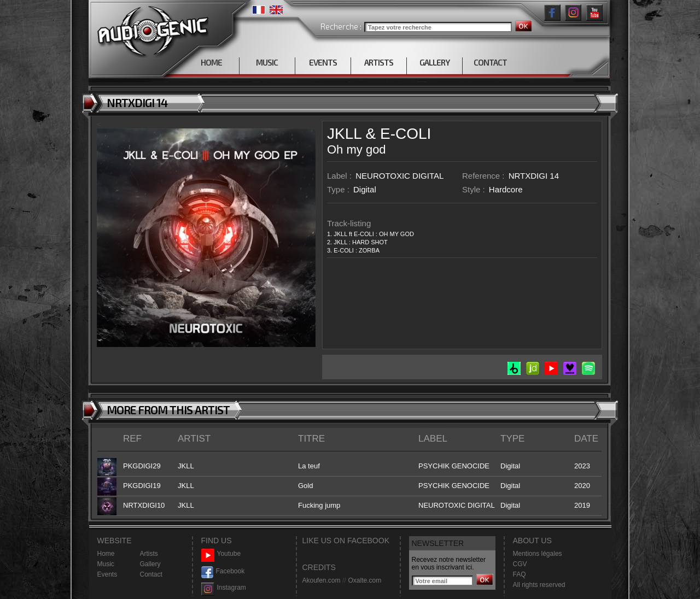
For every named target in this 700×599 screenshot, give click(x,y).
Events (107, 574)
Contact (151, 574)
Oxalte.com (364, 580)
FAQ (520, 574)
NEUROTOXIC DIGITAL (399, 176)
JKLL (344, 134)
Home (106, 554)
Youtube (221, 554)
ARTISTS (379, 62)
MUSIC (267, 62)
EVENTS (323, 62)
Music (106, 564)
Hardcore (506, 189)
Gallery (150, 564)
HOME (211, 62)
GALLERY (434, 62)
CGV (520, 564)
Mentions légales (538, 554)
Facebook (223, 571)
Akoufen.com (322, 580)
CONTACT (490, 62)
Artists (149, 554)
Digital (365, 189)
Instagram (224, 588)
